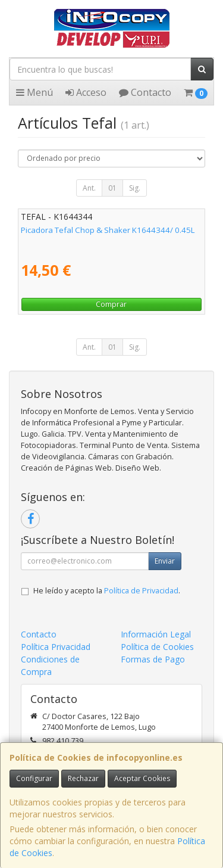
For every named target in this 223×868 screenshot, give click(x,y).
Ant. (89, 188)
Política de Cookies (157, 647)
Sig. (135, 188)
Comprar (111, 304)
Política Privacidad (56, 647)
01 (112, 188)
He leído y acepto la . (107, 591)
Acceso (86, 92)
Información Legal (156, 634)
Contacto (145, 92)
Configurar (34, 778)
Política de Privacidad (141, 591)
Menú (34, 92)
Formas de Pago (153, 659)
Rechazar (83, 778)
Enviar (165, 561)
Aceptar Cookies (142, 778)
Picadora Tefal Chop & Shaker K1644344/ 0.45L (108, 230)
